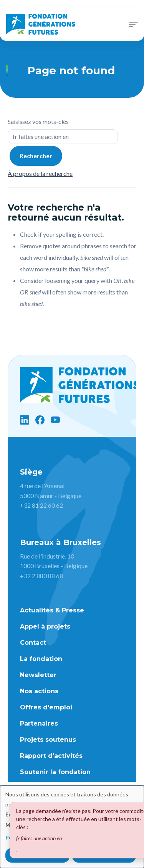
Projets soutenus (48, 740)
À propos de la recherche (40, 173)
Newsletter (38, 675)
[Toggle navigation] (133, 24)
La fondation (41, 659)
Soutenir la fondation (55, 772)
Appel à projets (45, 626)
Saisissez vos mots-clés (38, 121)
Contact (33, 643)
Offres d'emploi (46, 707)
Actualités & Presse (52, 610)
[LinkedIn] (25, 420)
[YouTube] (55, 420)
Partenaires (39, 723)
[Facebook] (40, 420)
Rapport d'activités (51, 756)
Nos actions (39, 691)
